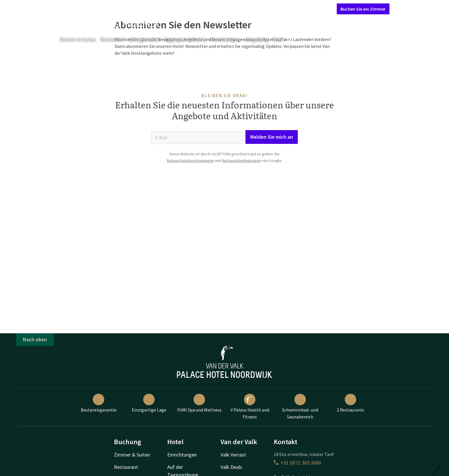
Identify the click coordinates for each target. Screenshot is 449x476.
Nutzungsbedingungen (242, 160)
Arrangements (144, 39)
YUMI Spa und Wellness (199, 403)
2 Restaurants (350, 403)
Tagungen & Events (185, 39)
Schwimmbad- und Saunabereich (300, 407)
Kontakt (267, 9)
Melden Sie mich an (272, 137)
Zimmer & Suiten (78, 39)
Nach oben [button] (35, 339)
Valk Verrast (233, 455)
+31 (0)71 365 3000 (297, 463)
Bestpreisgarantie (99, 403)
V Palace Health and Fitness (250, 407)
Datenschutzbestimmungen (191, 160)
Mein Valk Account (298, 9)
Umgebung (256, 39)
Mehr (282, 39)
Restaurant (112, 39)
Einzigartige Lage (149, 403)
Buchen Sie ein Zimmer (363, 9)
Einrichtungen (225, 39)
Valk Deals (231, 467)
